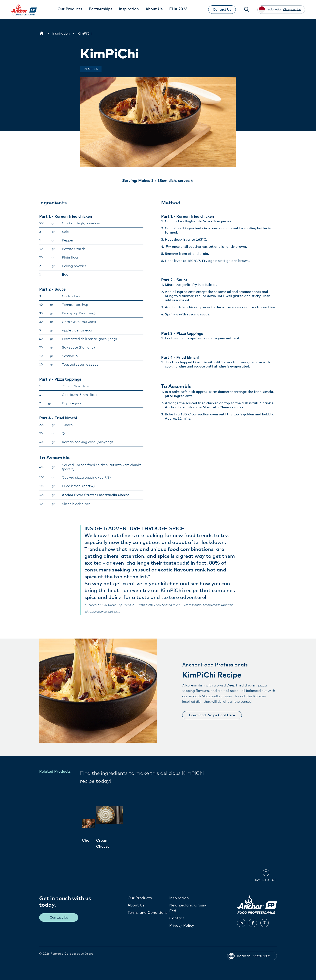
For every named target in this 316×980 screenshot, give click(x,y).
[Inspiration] (61, 34)
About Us (136, 905)
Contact (177, 918)
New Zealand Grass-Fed (188, 908)
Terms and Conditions (148, 913)
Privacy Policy (182, 926)
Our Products (140, 898)
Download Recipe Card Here (212, 715)
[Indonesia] (42, 34)
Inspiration (179, 898)
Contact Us (222, 10)
